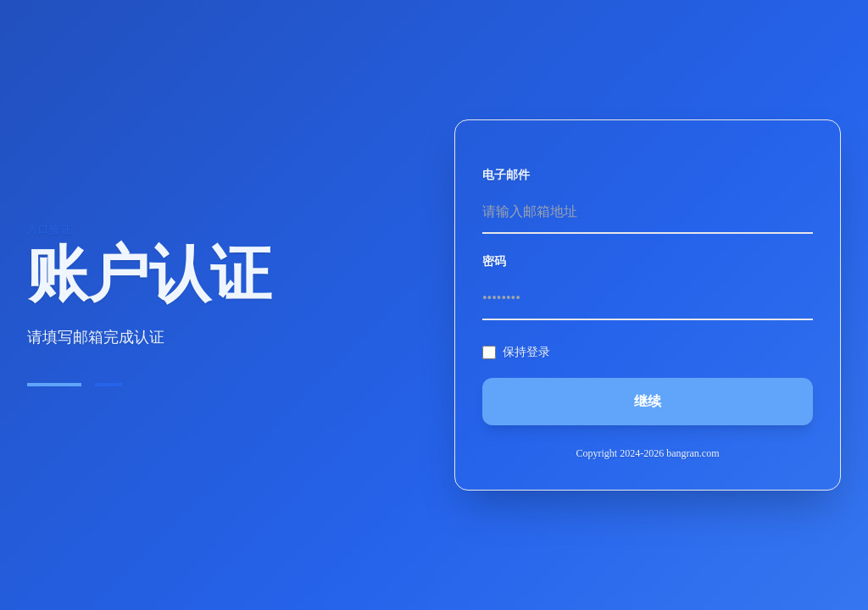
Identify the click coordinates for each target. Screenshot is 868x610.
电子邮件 (506, 175)
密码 (494, 261)
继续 (648, 401)
